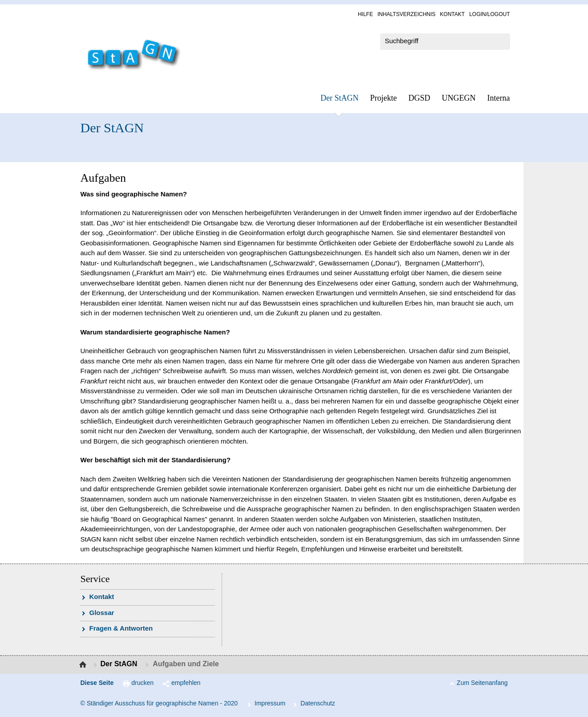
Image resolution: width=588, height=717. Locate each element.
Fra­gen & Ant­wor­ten (121, 628)
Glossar (102, 613)
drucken (142, 683)
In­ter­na (499, 98)
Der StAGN (340, 98)
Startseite (84, 665)
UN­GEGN (459, 98)
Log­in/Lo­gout (489, 14)
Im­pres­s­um (270, 703)
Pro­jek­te (384, 98)
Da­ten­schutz (318, 703)
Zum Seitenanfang (482, 683)
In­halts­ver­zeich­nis (406, 14)
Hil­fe (365, 14)
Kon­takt (452, 14)
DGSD (420, 98)
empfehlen (186, 683)
